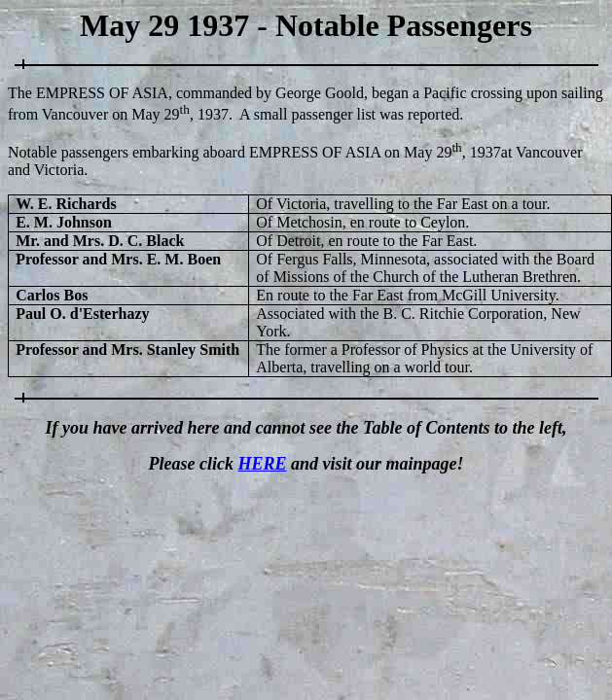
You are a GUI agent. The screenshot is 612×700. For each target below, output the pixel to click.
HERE (262, 464)
